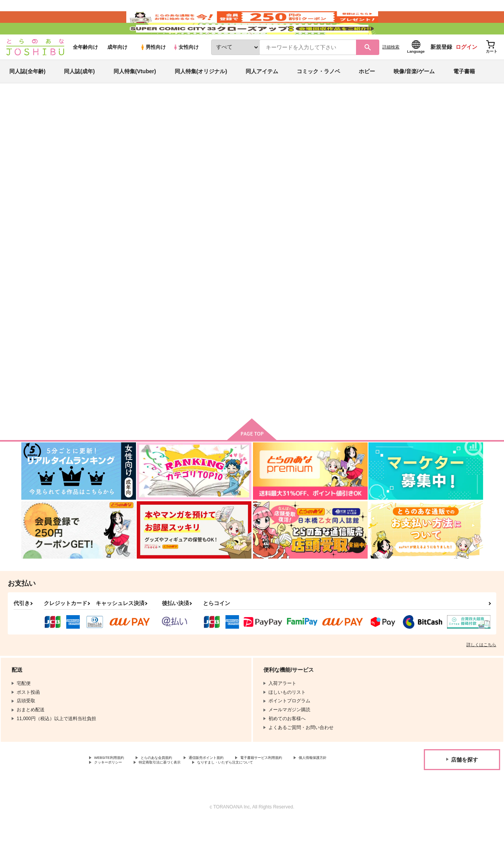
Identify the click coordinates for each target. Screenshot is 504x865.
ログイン (466, 70)
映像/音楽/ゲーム (414, 95)
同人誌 (66, 128)
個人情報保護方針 (113, 799)
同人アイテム (262, 95)
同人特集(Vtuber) (135, 95)
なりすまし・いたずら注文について (131, 806)
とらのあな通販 (36, 128)
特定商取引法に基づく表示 (230, 799)
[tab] (152, 243)
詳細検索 (391, 70)
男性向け (153, 70)
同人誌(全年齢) (27, 95)
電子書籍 (464, 95)
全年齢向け (85, 70)
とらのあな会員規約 (171, 793)
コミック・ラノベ (318, 95)
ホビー (367, 95)
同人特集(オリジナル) (201, 95)
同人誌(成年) (79, 95)
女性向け (186, 70)
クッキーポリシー (167, 799)
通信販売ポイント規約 (232, 793)
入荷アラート (367, 149)
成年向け (117, 70)
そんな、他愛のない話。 (257, 165)
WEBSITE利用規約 (114, 793)
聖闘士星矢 (106, 150)
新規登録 (441, 70)
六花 (294, 165)
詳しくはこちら (481, 679)
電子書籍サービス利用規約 (300, 793)
